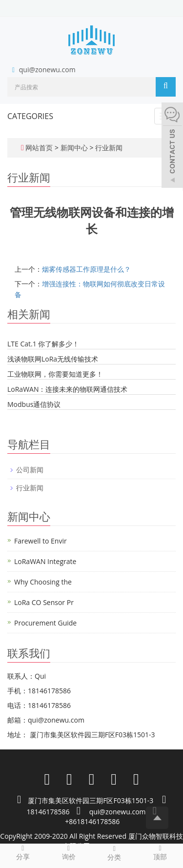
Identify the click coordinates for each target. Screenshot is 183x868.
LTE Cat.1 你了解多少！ (43, 344)
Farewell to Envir (41, 541)
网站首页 (39, 148)
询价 (69, 852)
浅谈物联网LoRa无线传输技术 (53, 359)
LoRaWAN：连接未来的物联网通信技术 (67, 389)
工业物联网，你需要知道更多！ (55, 374)
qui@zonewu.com (47, 70)
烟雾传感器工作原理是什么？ (86, 269)
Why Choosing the (43, 582)
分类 (115, 853)
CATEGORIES (30, 116)
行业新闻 (108, 148)
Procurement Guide (45, 623)
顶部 (160, 852)
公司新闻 (30, 470)
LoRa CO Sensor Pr (44, 602)
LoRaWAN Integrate (45, 561)
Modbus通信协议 (34, 404)
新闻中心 (75, 148)
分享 (23, 852)
